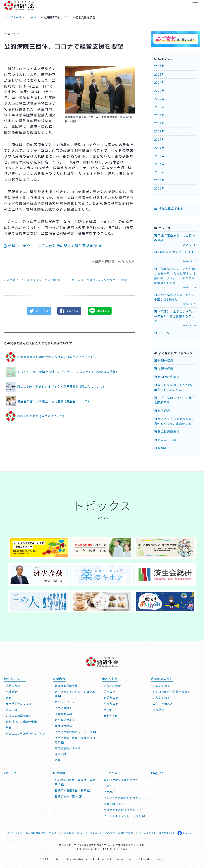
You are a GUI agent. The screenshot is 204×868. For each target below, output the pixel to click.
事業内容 (59, 678)
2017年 (160, 139)
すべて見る (164, 333)
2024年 (160, 82)
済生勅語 (11, 709)
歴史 (8, 697)
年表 (8, 727)
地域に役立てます (169, 208)
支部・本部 (111, 715)
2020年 (160, 115)
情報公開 (60, 753)
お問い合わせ (126, 832)
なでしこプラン (65, 701)
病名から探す (161, 697)
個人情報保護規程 (36, 832)
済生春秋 (109, 791)
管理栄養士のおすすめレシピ (123, 809)
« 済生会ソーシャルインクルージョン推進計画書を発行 (40, 280)
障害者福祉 (111, 703)
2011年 (160, 188)
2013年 (160, 172)
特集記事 (158, 709)
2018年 (160, 131)
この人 (108, 785)
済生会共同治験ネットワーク (76, 731)
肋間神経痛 (164, 360)
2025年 (160, 74)
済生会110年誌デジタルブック (26, 733)
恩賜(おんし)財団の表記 (21, 721)
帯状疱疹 (162, 411)
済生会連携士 (63, 707)
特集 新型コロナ (114, 803)
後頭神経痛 (164, 368)
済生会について (15, 678)
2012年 (160, 180)
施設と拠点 (110, 678)
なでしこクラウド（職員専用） (155, 832)
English (157, 772)
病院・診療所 (112, 685)
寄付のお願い (63, 725)
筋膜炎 (161, 448)
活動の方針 (13, 685)
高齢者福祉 (111, 697)
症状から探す (161, 685)
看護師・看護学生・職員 (73, 789)
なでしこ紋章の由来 (19, 715)
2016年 (160, 148)
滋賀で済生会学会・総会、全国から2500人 (176, 299)
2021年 (160, 107)
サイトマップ (15, 832)
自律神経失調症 (167, 377)
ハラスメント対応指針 (61, 832)
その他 (108, 709)
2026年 (160, 66)
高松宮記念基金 (65, 719)
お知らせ (10, 772)
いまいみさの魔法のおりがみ (123, 797)
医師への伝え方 (163, 703)
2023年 (160, 91)
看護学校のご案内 (68, 795)
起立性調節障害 (167, 432)
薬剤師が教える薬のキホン (121, 779)
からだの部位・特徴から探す (172, 691)
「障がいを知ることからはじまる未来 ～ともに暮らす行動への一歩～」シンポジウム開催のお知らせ (176, 278)
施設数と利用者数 (66, 685)
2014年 (160, 164)
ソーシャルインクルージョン (125, 815)
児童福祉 (109, 691)
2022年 (160, 99)
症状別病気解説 (162, 678)
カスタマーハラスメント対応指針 (96, 832)
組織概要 (11, 691)
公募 (57, 759)
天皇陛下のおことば (19, 703)
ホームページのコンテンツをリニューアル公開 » (104, 280)
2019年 (160, 123)
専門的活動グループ (68, 747)
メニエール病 (165, 440)
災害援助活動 (63, 713)
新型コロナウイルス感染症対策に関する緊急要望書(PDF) (54, 246)
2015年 (160, 156)
